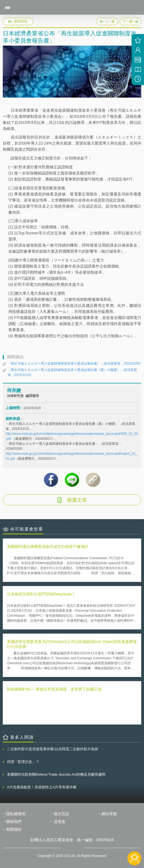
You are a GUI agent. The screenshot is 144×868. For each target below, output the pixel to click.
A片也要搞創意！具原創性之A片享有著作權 (42, 787)
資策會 (60, 822)
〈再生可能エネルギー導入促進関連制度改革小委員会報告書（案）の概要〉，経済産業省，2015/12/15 (72, 372)
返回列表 (21, 21)
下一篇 (130, 20)
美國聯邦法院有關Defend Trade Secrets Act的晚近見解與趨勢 (56, 774)
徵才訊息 (61, 814)
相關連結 (14, 829)
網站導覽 (109, 814)
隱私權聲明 (16, 814)
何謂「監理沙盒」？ (23, 762)
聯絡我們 (14, 822)
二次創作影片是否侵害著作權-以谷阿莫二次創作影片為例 (52, 749)
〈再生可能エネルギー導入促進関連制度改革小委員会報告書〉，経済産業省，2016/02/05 (74, 364)
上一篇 (107, 20)
